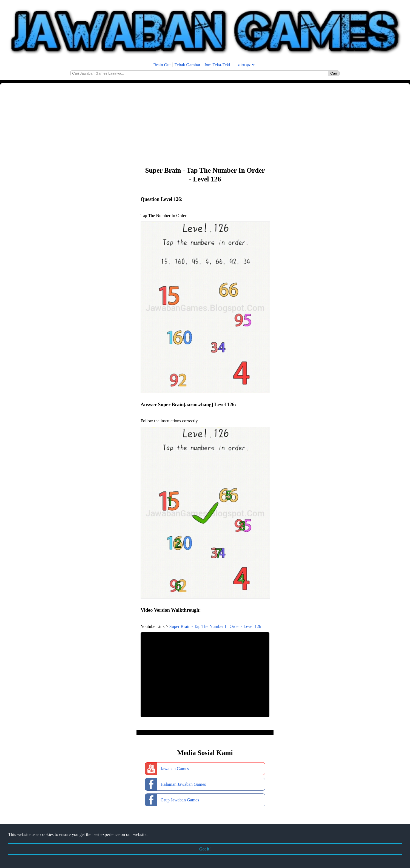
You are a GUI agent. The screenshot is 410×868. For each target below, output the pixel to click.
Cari (334, 73)
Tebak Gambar (187, 65)
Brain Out (162, 65)
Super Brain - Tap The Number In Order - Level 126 (215, 626)
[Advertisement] (164, 124)
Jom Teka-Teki (217, 65)
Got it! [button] (205, 849)
